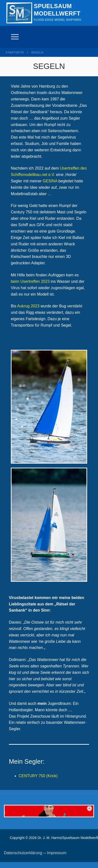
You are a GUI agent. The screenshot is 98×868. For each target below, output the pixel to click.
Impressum (57, 853)
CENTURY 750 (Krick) (38, 776)
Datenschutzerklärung (23, 853)
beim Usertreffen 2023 (30, 281)
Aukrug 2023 (28, 306)
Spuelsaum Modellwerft (57, 10)
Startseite (15, 52)
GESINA (50, 181)
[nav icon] (15, 37)
